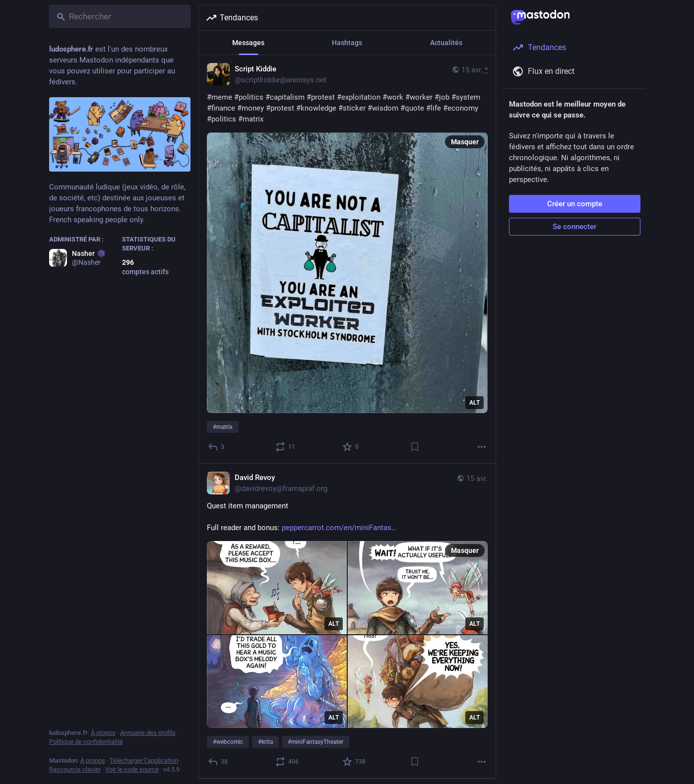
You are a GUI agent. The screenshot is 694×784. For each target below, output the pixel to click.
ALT (474, 403)
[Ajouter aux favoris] (351, 447)
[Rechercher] (120, 16)
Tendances (232, 18)
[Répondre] (217, 447)
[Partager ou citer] (285, 447)
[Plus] (482, 447)
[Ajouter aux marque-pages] (414, 447)
